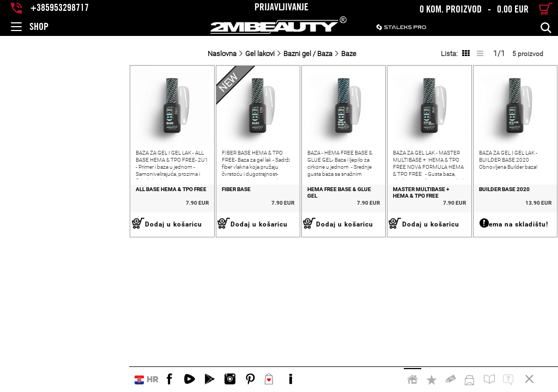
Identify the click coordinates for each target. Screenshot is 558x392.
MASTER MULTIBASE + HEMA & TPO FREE (386, 219)
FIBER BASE (133, 215)
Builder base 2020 (478, 215)
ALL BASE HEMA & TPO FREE (42, 215)
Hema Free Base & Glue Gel (267, 215)
